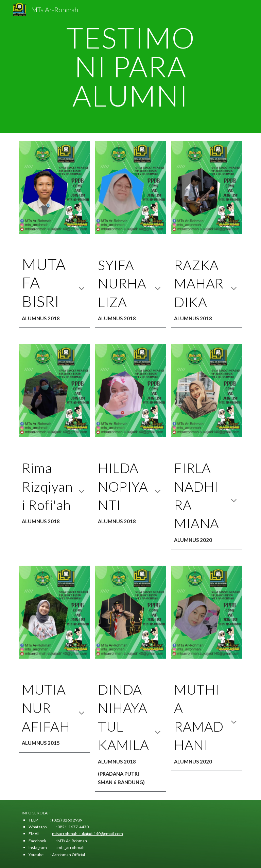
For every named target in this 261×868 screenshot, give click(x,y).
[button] (82, 289)
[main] (130, 67)
